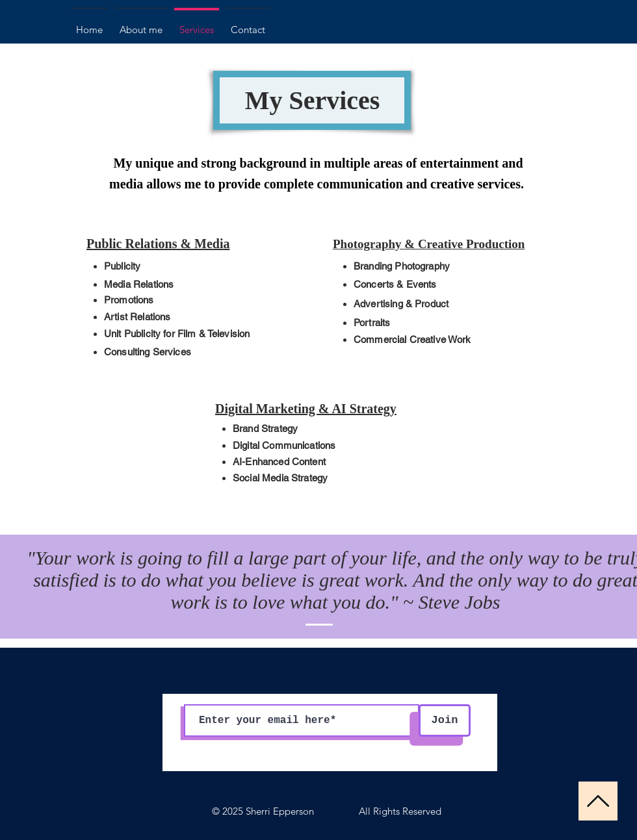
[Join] (445, 720)
